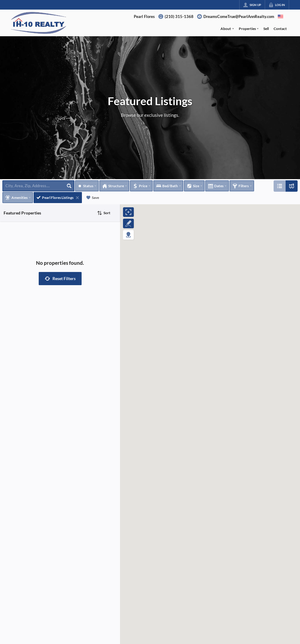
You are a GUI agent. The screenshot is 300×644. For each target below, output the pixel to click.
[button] (60, 279)
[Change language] (280, 16)
